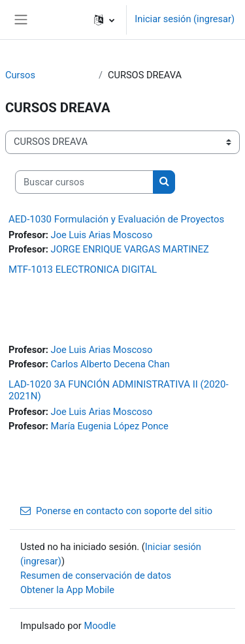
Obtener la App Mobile (67, 590)
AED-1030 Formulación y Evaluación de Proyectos (116, 219)
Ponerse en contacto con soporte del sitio (116, 511)
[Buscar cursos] (84, 182)
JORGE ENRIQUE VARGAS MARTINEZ (130, 249)
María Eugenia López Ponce (110, 426)
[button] (104, 20)
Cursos (20, 75)
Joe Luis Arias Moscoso (102, 235)
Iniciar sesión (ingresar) (185, 19)
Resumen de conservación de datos (96, 575)
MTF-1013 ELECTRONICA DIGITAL (83, 269)
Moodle (100, 626)
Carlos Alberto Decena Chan (110, 364)
